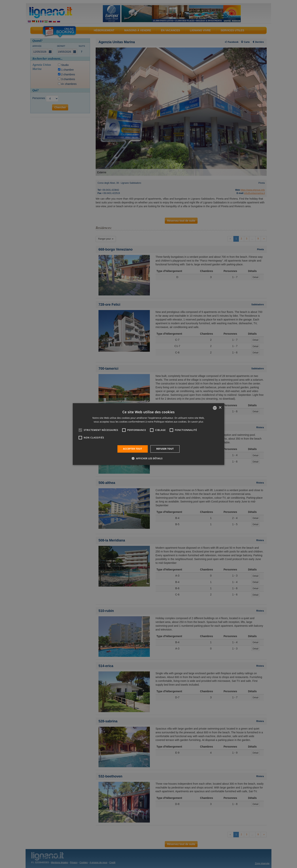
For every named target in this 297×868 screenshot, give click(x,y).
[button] (148, 458)
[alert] (148, 434)
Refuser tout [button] (165, 449)
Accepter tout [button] (133, 449)
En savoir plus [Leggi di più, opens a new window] (196, 422)
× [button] (220, 408)
